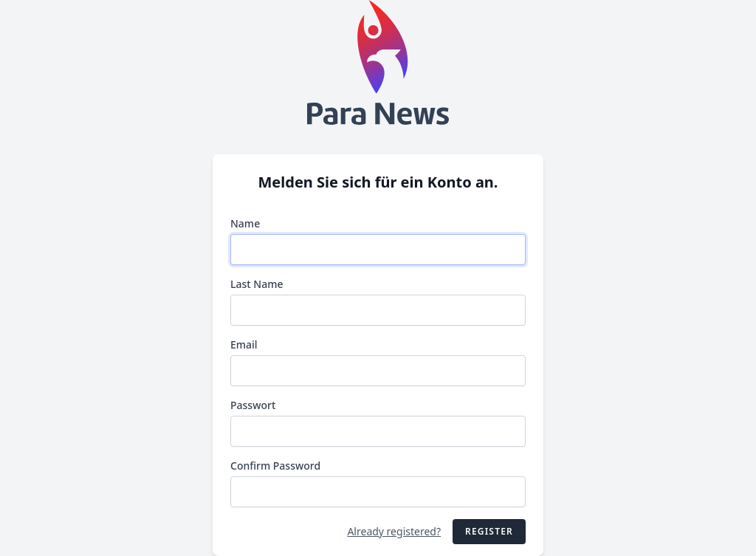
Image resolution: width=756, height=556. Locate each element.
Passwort (253, 405)
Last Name (257, 284)
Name (245, 223)
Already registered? (394, 531)
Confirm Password (275, 466)
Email (244, 344)
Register (489, 531)
